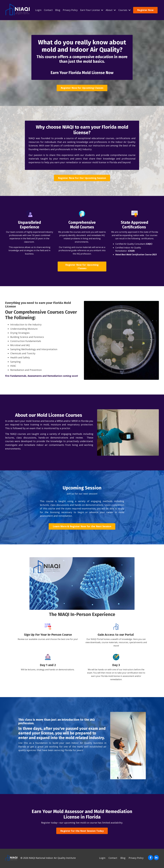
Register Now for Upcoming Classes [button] (82, 88)
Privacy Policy (70, 10)
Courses (124, 10)
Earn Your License (92, 10)
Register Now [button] (145, 10)
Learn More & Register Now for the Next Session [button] (82, 527)
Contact (48, 10)
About (111, 10)
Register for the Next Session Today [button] (82, 832)
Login (38, 10)
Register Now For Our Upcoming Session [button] (82, 178)
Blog (58, 10)
